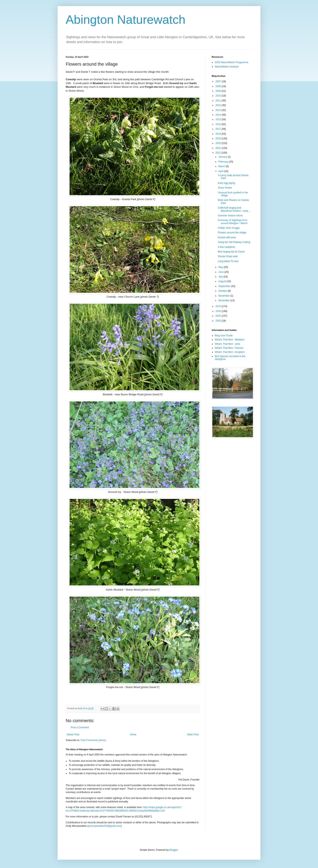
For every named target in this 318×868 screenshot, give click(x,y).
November (224, 296)
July (221, 277)
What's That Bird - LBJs (227, 344)
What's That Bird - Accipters (230, 352)
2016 (219, 124)
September (225, 286)
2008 (219, 86)
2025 (219, 316)
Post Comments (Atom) (93, 740)
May (221, 267)
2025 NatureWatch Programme (232, 62)
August (223, 281)
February (224, 162)
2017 (219, 129)
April (221, 171)
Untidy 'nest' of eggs (229, 228)
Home (133, 735)
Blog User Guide (224, 336)
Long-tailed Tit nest (228, 261)
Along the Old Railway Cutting (234, 242)
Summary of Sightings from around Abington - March (233, 222)
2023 (219, 306)
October (223, 291)
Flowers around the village (232, 233)
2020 (219, 143)
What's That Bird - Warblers (230, 340)
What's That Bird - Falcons (229, 348)
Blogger (174, 850)
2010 (219, 96)
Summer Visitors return (230, 216)
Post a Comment (80, 727)
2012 (219, 105)
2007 (219, 81)
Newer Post (73, 735)
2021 (219, 148)
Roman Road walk (228, 256)
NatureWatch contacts (227, 67)
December (224, 300)
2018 (219, 134)
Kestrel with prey (227, 237)
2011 (219, 101)
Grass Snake (225, 188)
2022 (219, 153)
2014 (219, 115)
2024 (219, 311)
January (223, 157)
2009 (219, 91)
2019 (219, 139)
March (222, 166)
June (221, 272)
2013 (219, 110)
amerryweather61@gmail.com (104, 826)
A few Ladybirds (226, 247)
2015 (219, 119)
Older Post (193, 735)
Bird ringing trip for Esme (231, 252)
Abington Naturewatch (126, 20)
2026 (219, 321)
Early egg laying (226, 183)
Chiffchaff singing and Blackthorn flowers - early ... (234, 209)
